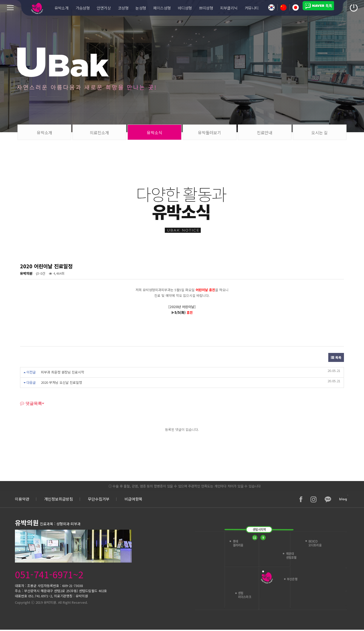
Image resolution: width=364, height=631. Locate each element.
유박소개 (44, 132)
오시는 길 (320, 132)
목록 (336, 357)
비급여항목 (133, 499)
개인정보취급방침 (59, 499)
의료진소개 (99, 132)
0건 (41, 273)
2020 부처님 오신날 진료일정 (61, 382)
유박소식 (154, 132)
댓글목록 (31, 403)
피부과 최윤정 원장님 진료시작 (62, 372)
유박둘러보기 (210, 132)
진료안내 (265, 132)
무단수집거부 (99, 499)
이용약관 (22, 499)
